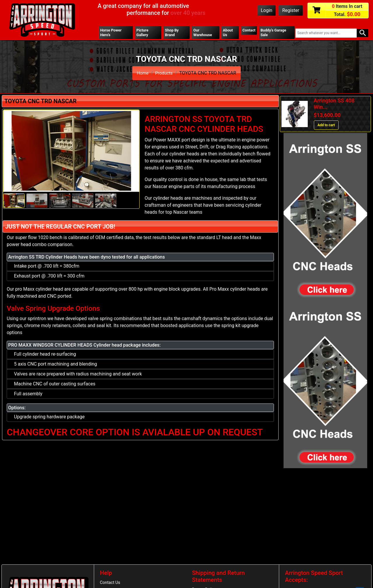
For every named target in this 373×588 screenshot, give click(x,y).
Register (291, 10)
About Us (227, 33)
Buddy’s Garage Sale (275, 33)
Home (142, 74)
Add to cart (326, 126)
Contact (249, 31)
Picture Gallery (143, 33)
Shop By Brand (172, 33)
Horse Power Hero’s (112, 33)
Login (266, 10)
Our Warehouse (203, 33)
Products (164, 74)
